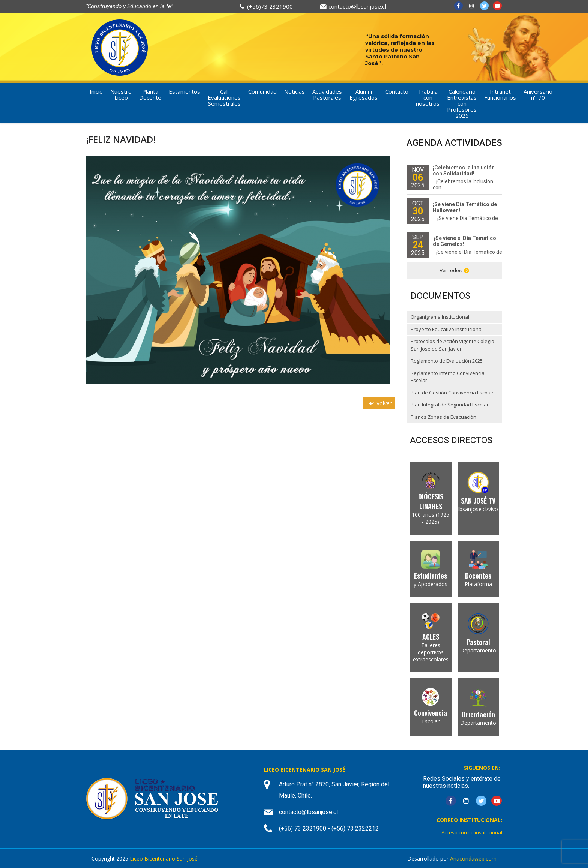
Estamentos (184, 91)
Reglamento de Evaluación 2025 (447, 361)
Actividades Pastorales (327, 94)
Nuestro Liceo (121, 94)
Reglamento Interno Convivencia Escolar (448, 377)
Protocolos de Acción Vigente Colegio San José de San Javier (452, 345)
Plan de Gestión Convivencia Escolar (452, 393)
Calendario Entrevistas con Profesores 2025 (462, 103)
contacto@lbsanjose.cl (357, 6)
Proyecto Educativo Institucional (447, 329)
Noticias (295, 91)
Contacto (397, 91)
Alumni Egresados (364, 94)
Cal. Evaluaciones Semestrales (224, 97)
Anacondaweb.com (473, 858)
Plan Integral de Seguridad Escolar (450, 405)
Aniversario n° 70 (538, 94)
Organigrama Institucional (440, 317)
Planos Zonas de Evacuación (443, 417)
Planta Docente (150, 94)
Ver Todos (454, 271)
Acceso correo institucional (472, 832)
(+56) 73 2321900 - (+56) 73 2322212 (329, 828)
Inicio (96, 91)
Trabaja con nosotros (428, 97)
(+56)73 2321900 (270, 6)
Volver (379, 403)
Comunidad (262, 91)
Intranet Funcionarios (500, 94)
